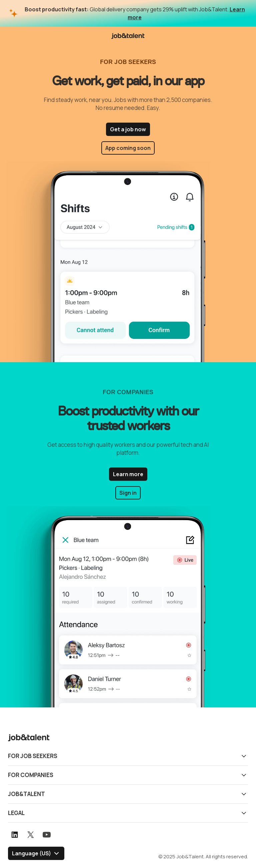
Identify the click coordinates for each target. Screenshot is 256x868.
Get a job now (128, 129)
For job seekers (33, 756)
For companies (31, 775)
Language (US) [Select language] (31, 853)
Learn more (128, 474)
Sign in (128, 493)
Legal (16, 813)
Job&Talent (26, 794)
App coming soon (128, 148)
